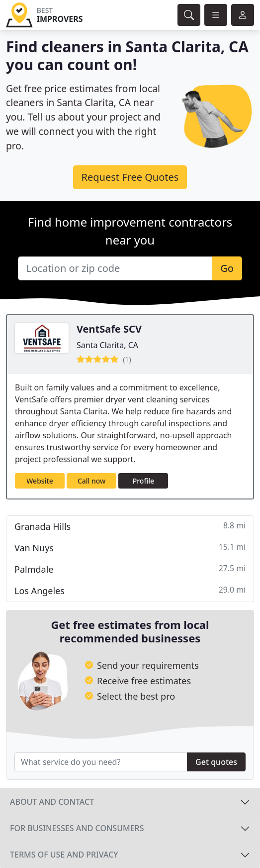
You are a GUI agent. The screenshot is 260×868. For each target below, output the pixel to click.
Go (227, 268)
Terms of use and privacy (64, 855)
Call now (91, 481)
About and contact (52, 802)
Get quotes (216, 762)
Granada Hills (130, 526)
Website (40, 481)
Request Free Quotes (130, 177)
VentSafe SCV (109, 329)
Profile (143, 481)
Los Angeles (130, 590)
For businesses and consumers (77, 828)
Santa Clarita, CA (107, 345)
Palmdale (130, 569)
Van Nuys (130, 548)
